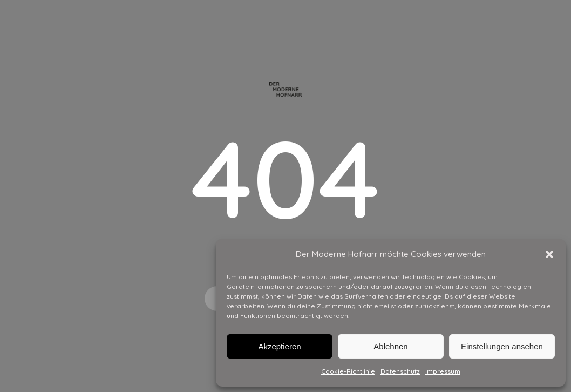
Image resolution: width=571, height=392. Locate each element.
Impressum (443, 371)
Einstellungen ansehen (502, 346)
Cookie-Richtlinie (348, 371)
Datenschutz (400, 371)
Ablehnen (390, 346)
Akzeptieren (279, 346)
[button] (549, 254)
